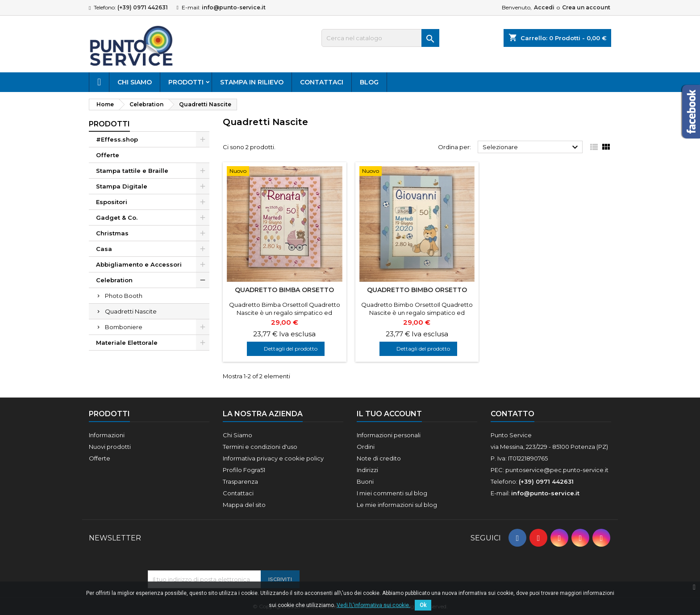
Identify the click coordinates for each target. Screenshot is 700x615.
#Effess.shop (117, 139)
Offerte (108, 155)
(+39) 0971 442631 (143, 7)
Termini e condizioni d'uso (260, 447)
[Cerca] (380, 38)
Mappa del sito (244, 505)
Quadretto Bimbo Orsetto (417, 290)
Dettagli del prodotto (291, 349)
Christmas (112, 233)
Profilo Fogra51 (244, 470)
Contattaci (322, 82)
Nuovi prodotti (110, 447)
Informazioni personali (389, 435)
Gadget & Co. (117, 218)
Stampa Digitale (122, 186)
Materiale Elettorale (127, 343)
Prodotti (186, 82)
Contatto (512, 414)
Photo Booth (124, 296)
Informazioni (107, 435)
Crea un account (586, 7)
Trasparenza (240, 481)
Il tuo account (389, 414)
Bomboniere (124, 327)
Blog (369, 82)
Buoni (365, 481)
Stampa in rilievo (252, 82)
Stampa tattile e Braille (132, 171)
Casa (104, 249)
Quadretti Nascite (131, 311)
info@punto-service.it (234, 7)
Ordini (366, 447)
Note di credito (379, 458)
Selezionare (531, 147)
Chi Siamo (135, 82)
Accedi (544, 7)
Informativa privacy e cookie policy (273, 458)
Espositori (112, 202)
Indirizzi (367, 470)
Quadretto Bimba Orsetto (284, 290)
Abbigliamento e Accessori (139, 264)
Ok (423, 605)
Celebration (114, 280)
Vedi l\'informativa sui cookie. (373, 605)
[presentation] (216, 548)
